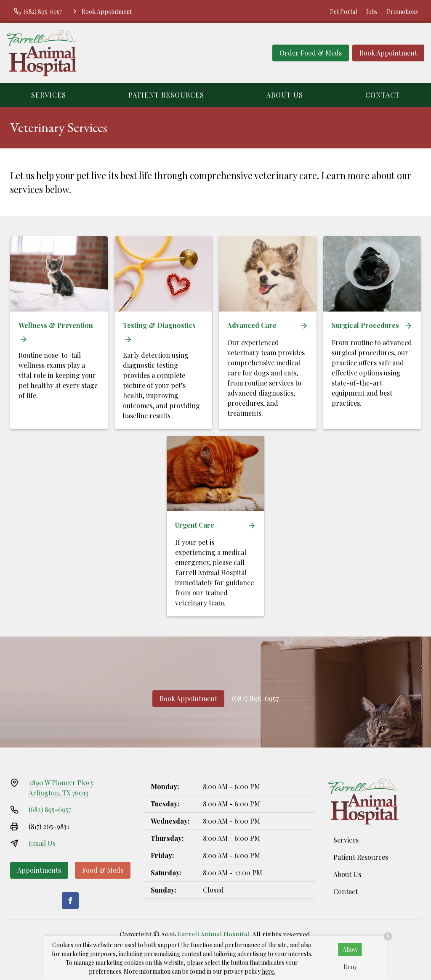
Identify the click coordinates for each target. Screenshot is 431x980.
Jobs (372, 12)
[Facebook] (70, 901)
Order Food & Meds (311, 53)
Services (49, 95)
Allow (350, 950)
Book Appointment (388, 53)
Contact (383, 95)
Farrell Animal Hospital (213, 934)
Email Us (42, 843)
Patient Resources (166, 95)
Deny (350, 967)
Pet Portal (343, 12)
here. (269, 971)
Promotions (402, 12)
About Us (285, 95)
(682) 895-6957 (255, 698)
